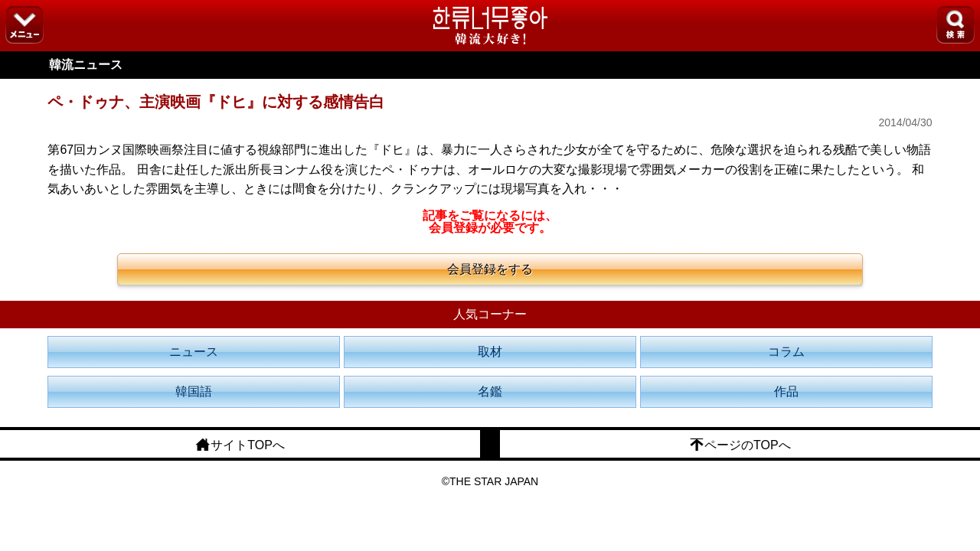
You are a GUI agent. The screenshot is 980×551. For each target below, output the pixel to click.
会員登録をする (490, 269)
